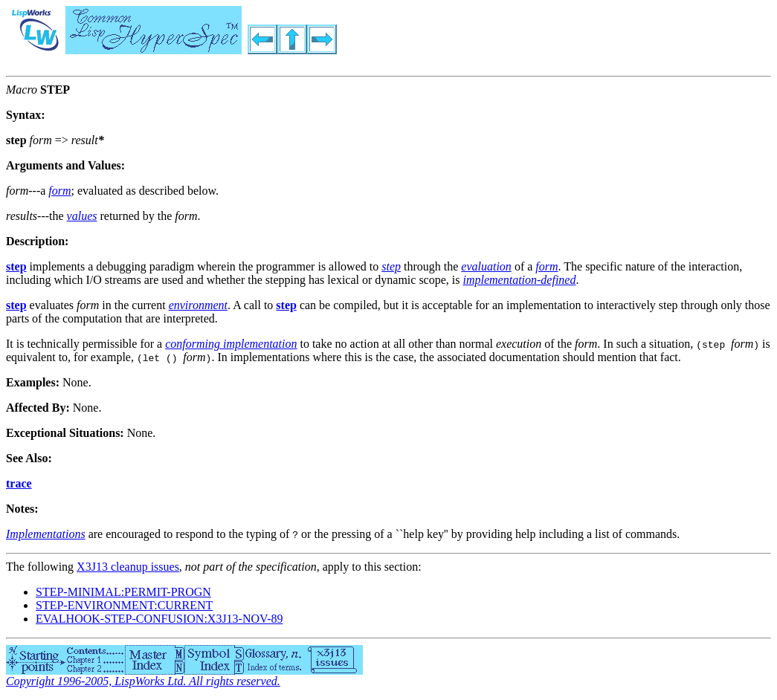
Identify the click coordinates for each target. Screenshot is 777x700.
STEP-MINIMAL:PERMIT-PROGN (123, 592)
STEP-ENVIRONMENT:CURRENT (124, 605)
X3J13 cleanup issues (128, 567)
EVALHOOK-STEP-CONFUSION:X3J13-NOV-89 (159, 619)
